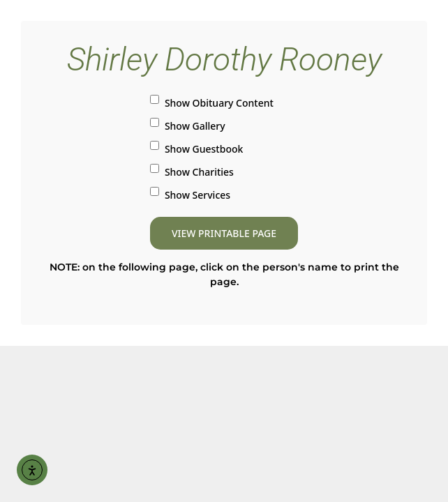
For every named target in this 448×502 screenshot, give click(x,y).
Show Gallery (188, 125)
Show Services (190, 194)
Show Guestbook (196, 148)
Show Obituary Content (212, 102)
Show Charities (192, 171)
